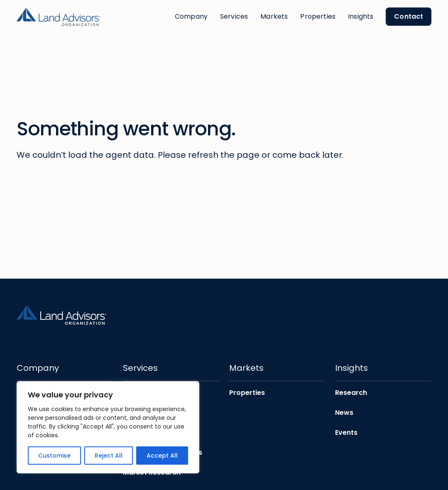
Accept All (162, 456)
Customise (54, 456)
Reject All (109, 456)
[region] (108, 427)
